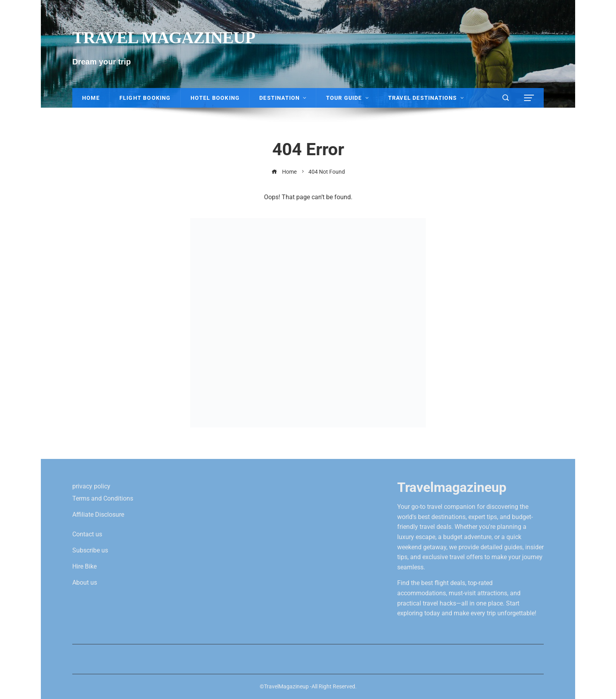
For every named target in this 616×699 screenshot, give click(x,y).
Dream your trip (102, 62)
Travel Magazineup (164, 38)
